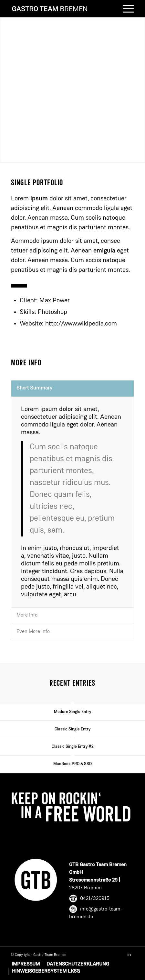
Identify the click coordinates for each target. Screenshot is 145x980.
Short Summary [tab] (34, 388)
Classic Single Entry (72, 729)
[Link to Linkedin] (129, 955)
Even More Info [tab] (33, 632)
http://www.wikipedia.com (81, 324)
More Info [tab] (27, 615)
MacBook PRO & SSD (72, 764)
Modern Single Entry (72, 712)
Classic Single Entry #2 (73, 747)
